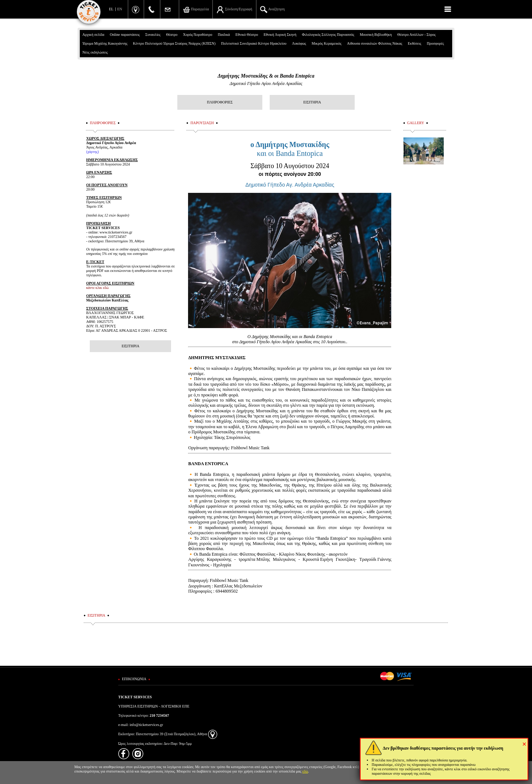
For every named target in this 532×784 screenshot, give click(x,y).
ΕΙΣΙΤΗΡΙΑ (312, 102)
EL (111, 9)
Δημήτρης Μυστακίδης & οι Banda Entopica (266, 76)
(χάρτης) (92, 152)
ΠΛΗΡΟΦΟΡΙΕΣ (220, 102)
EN (120, 9)
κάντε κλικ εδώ (97, 288)
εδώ (305, 771)
